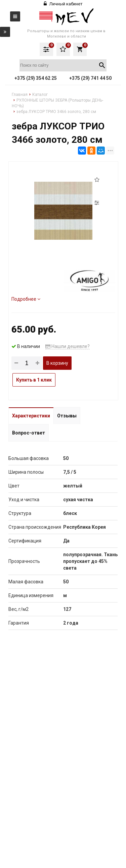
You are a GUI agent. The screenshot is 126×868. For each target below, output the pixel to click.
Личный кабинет (63, 4)
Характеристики (31, 416)
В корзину (57, 363)
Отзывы (67, 416)
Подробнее (26, 299)
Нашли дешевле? (68, 346)
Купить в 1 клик (34, 380)
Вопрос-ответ (29, 433)
